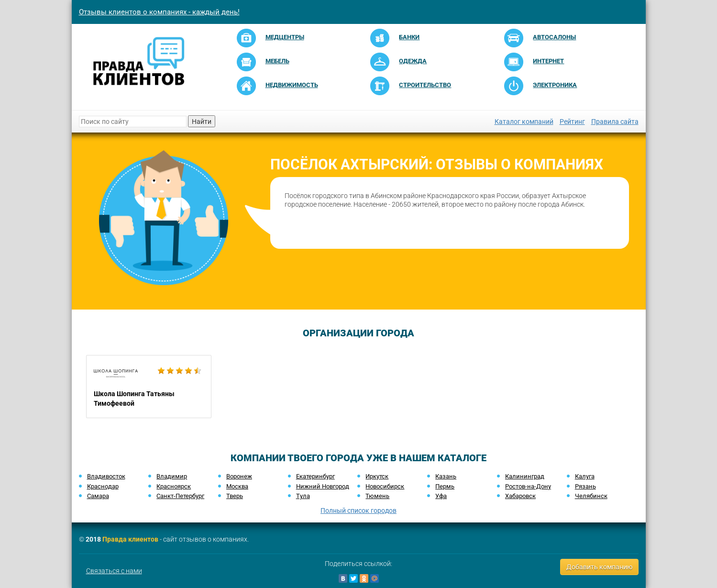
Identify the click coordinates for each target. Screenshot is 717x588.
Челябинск (591, 496)
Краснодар (103, 486)
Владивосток (106, 476)
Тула (303, 496)
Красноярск (174, 486)
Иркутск (377, 476)
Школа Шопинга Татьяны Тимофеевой (149, 387)
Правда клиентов (130, 539)
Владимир (172, 476)
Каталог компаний (524, 122)
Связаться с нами (114, 571)
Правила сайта (615, 122)
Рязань (585, 486)
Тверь (235, 496)
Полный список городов (358, 510)
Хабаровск (520, 496)
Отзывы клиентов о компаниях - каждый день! (159, 12)
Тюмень (377, 496)
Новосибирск (385, 486)
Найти (202, 122)
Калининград (525, 476)
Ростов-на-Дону (528, 486)
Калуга (585, 476)
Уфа (441, 496)
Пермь (445, 486)
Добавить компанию (599, 567)
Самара (98, 496)
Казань (446, 476)
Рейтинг (572, 122)
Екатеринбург (315, 476)
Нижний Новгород (323, 486)
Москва (237, 486)
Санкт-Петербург (180, 496)
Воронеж (239, 476)
